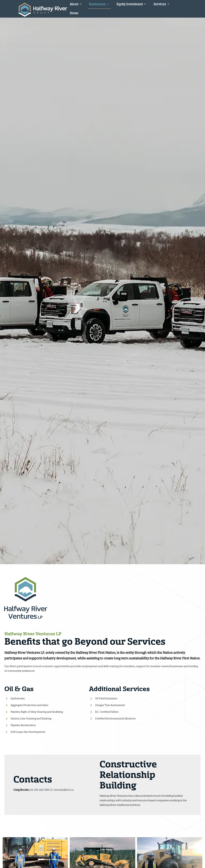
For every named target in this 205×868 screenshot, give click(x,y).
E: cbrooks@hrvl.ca (62, 790)
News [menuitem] (74, 13)
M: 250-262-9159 (40, 790)
